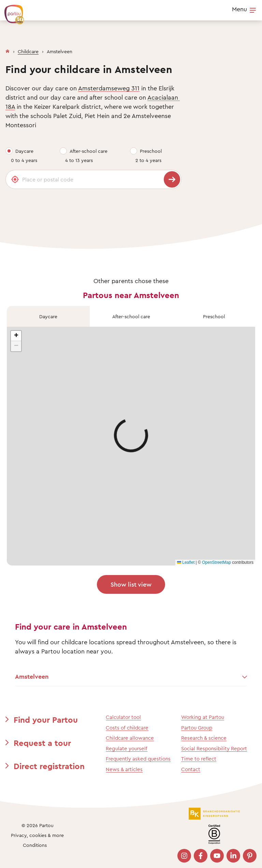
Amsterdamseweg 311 (109, 88)
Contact (191, 769)
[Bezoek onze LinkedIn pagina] (233, 856)
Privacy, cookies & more (37, 835)
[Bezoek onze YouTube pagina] (217, 856)
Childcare (28, 51)
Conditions (35, 845)
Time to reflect (199, 759)
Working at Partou (203, 717)
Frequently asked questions (138, 759)
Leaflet (186, 562)
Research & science (204, 738)
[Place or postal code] (93, 179)
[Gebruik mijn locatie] (15, 179)
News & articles (124, 769)
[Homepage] (8, 50)
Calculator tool (123, 717)
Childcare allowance (130, 738)
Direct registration (49, 766)
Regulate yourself (127, 748)
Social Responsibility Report (214, 748)
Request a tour (42, 743)
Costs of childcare (127, 728)
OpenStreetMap (216, 562)
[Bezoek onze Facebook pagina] (201, 856)
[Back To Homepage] (11, 11)
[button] (16, 336)
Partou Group (197, 728)
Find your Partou (46, 720)
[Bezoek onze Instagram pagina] (184, 856)
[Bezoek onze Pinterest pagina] (250, 856)
